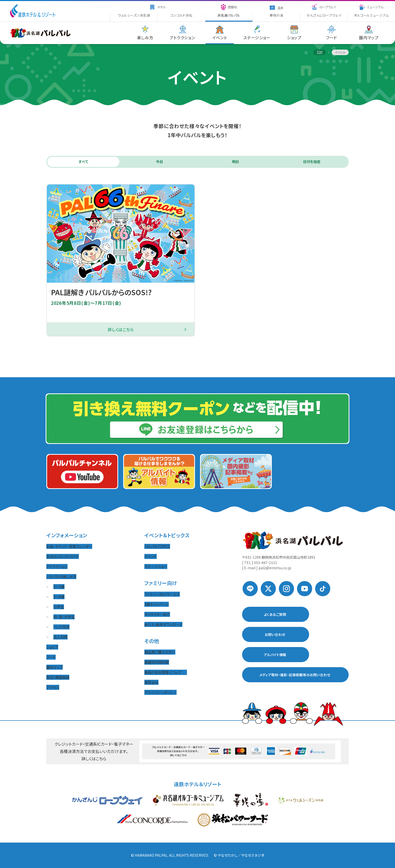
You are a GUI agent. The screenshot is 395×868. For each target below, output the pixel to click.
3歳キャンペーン (157, 604)
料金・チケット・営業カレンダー (69, 546)
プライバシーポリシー (160, 692)
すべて (84, 162)
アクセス (53, 687)
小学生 (59, 607)
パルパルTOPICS (157, 546)
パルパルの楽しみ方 (61, 577)
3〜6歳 (59, 597)
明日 (236, 162)
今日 (159, 162)
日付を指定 (312, 162)
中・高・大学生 (64, 617)
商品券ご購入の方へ (160, 652)
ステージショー (156, 567)
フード (51, 657)
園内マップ (55, 667)
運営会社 (151, 682)
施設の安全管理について (166, 672)
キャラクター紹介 (157, 614)
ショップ (52, 647)
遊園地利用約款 (157, 662)
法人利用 (60, 637)
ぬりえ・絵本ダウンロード (163, 624)
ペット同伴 (61, 627)
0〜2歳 (59, 587)
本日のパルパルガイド (63, 556)
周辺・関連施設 (58, 677)
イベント (151, 556)
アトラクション (57, 567)
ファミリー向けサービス (162, 594)
